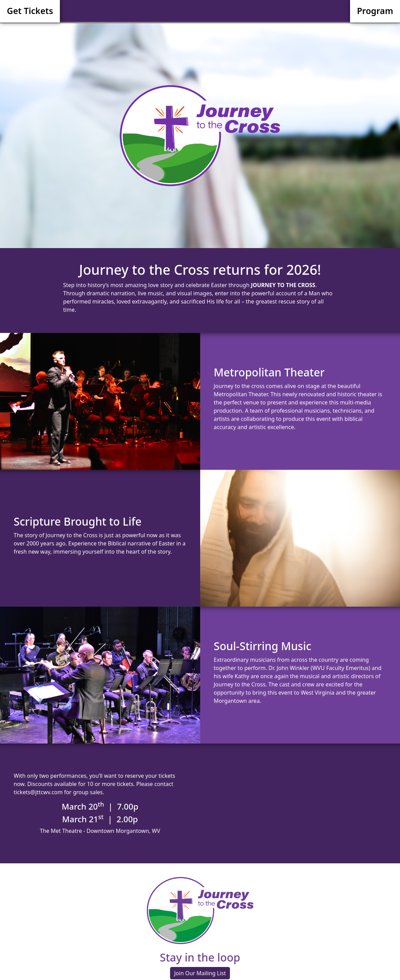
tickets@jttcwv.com (38, 792)
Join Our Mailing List (200, 973)
